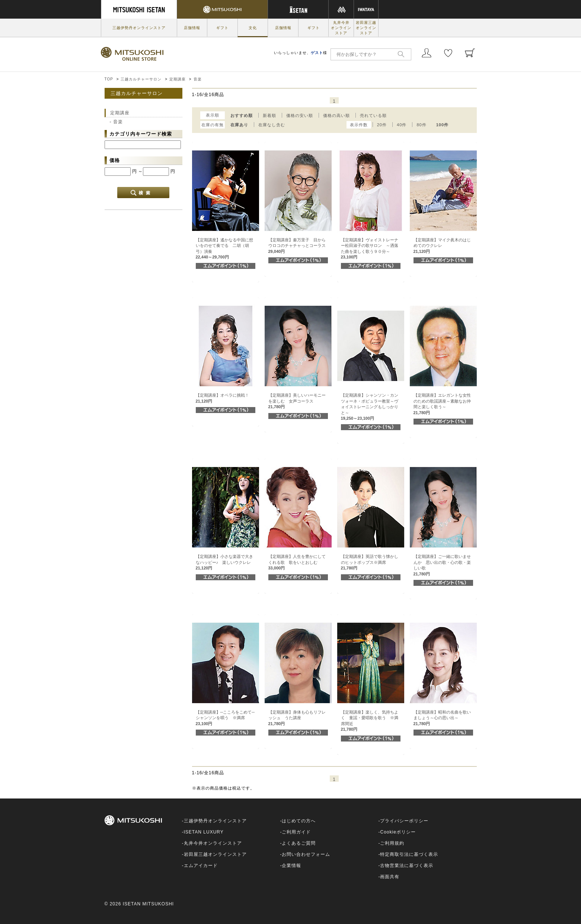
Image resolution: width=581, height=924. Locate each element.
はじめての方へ (299, 821)
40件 (402, 125)
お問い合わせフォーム (306, 854)
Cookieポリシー (398, 832)
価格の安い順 (300, 115)
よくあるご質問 (299, 843)
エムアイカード (201, 866)
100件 (442, 125)
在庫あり (239, 125)
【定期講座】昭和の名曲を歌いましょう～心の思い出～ (442, 718)
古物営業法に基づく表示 (407, 866)
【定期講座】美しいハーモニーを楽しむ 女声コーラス (297, 401)
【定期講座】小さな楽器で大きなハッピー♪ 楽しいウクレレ (224, 562)
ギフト (222, 28)
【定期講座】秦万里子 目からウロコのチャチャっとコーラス (297, 246)
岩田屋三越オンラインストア (366, 28)
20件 (382, 125)
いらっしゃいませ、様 (301, 53)
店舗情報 (192, 28)
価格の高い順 (336, 115)
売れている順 (373, 115)
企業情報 (291, 866)
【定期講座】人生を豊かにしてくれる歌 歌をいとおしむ (297, 562)
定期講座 (178, 79)
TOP (109, 79)
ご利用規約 (392, 843)
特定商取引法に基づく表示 (409, 854)
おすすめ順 (242, 115)
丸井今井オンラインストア (341, 28)
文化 (253, 28)
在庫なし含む (272, 125)
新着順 (269, 115)
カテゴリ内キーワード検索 (141, 134)
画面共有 (390, 877)
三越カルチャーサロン (141, 79)
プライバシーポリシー (404, 821)
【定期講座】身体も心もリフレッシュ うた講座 (297, 718)
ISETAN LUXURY (204, 832)
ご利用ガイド (296, 832)
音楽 (198, 79)
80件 (421, 125)
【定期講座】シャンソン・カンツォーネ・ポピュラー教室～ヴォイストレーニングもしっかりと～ (370, 407)
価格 (115, 160)
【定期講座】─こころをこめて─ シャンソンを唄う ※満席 (227, 718)
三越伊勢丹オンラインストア (139, 28)
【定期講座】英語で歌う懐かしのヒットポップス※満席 (370, 562)
